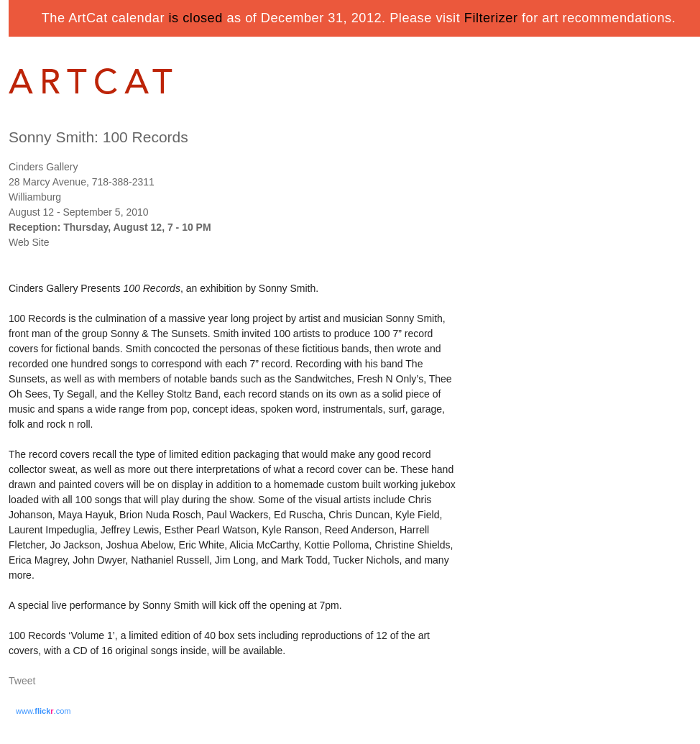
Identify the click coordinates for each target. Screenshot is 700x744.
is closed (196, 18)
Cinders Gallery (43, 167)
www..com (43, 711)
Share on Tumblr (65, 682)
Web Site (29, 242)
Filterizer (491, 18)
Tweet (22, 681)
